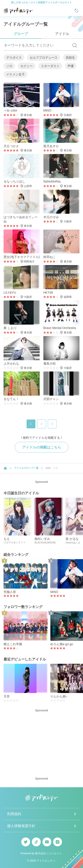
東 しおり (10, 328)
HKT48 (48, 293)
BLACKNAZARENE (45, 543)
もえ (7, 539)
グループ (21, 34)
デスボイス (14, 58)
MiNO (47, 110)
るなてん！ (11, 399)
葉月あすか (51, 146)
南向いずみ (42, 539)
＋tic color (10, 110)
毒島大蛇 (50, 364)
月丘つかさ (11, 146)
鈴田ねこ (50, 257)
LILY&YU (10, 293)
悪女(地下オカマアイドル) (22, 257)
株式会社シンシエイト (48, 853)
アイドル (62, 34)
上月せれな (11, 364)
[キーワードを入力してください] (37, 45)
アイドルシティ (46, 861)
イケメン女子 (15, 74)
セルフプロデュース (44, 58)
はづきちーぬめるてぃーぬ (21, 219)
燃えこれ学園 (13, 644)
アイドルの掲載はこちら (42, 447)
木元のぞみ (51, 217)
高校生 (70, 58)
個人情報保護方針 (21, 826)
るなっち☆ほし (14, 181)
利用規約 (14, 814)
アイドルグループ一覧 (26, 468)
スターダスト (50, 66)
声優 (71, 66)
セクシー (27, 66)
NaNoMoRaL (52, 181)
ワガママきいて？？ (14, 543)
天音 (7, 696)
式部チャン (51, 399)
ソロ (9, 66)
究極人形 (10, 592)
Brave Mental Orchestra (60, 328)
